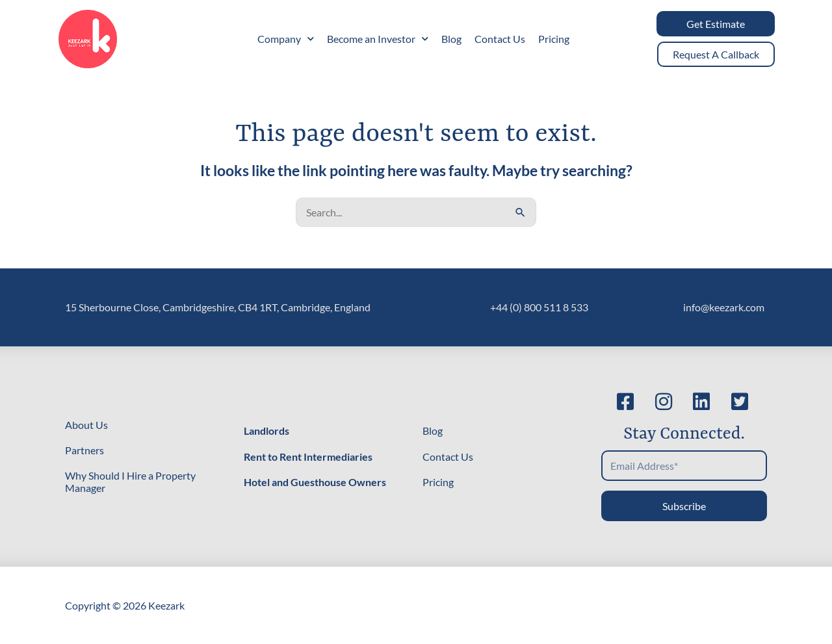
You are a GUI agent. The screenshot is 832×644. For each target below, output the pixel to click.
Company (286, 39)
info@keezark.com (724, 307)
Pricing (554, 39)
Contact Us (500, 39)
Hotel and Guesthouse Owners (315, 482)
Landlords (266, 431)
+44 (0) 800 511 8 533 (539, 307)
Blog (451, 39)
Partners (84, 450)
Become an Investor (378, 39)
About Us (86, 425)
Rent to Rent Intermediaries (308, 457)
